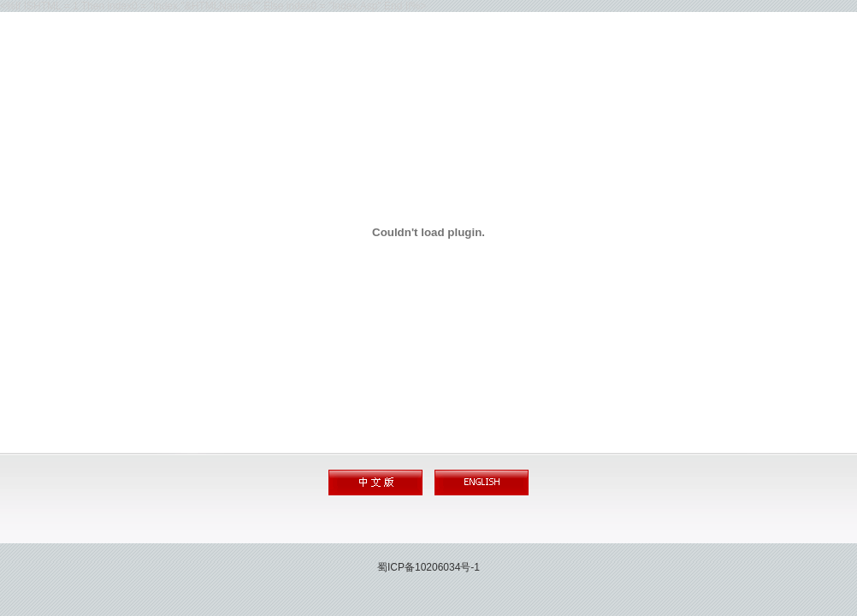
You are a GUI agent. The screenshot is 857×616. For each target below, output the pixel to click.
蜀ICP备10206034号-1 (428, 567)
